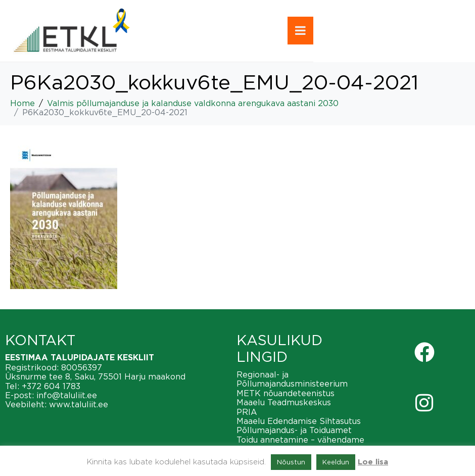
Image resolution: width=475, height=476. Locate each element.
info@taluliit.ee (67, 395)
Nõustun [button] (291, 462)
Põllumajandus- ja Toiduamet (294, 430)
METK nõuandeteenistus (286, 393)
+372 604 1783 (51, 386)
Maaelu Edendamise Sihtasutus (299, 421)
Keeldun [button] (336, 462)
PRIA (247, 412)
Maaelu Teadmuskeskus (284, 402)
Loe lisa (373, 462)
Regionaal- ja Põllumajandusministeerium (292, 379)
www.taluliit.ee (79, 404)
